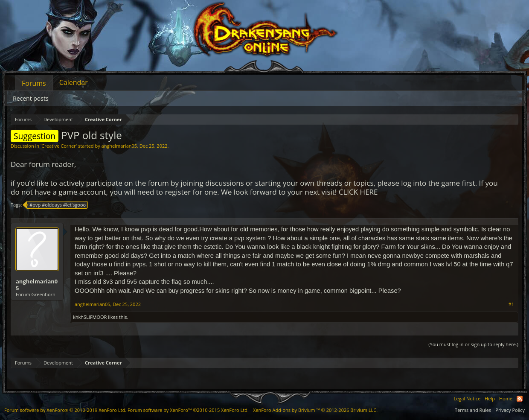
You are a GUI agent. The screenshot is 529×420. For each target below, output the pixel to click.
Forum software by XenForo (65, 410)
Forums (34, 83)
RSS (520, 399)
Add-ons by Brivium (315, 410)
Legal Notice (467, 398)
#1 (511, 304)
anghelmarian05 (119, 146)
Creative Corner (58, 146)
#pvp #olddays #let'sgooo (56, 205)
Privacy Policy (510, 410)
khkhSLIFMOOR (90, 317)
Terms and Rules (473, 410)
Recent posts (31, 98)
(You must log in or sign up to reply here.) (473, 344)
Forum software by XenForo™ (188, 410)
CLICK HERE (358, 192)
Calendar (74, 82)
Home (506, 398)
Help (490, 398)
